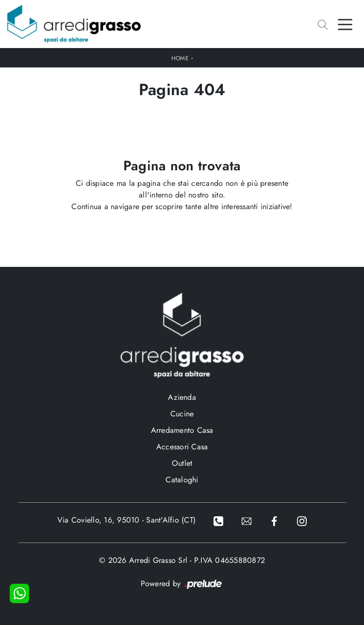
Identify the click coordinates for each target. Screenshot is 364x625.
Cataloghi (182, 480)
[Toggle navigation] (345, 24)
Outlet (182, 463)
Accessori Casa (182, 447)
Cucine (182, 414)
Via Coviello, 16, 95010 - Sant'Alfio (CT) (126, 520)
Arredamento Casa (182, 430)
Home (180, 58)
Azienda (182, 397)
